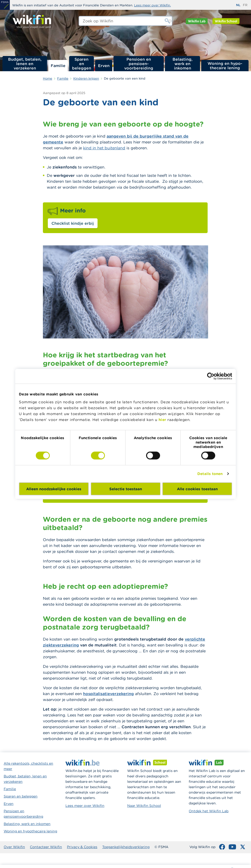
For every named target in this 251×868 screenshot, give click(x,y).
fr (245, 5)
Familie (58, 66)
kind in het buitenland (104, 148)
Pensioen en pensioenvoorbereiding (23, 814)
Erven (104, 66)
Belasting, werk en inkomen (182, 64)
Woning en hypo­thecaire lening (225, 66)
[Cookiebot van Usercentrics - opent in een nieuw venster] (211, 376)
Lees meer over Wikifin (85, 806)
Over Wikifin (14, 847)
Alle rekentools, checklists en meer (28, 766)
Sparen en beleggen (82, 64)
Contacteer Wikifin (46, 847)
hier (162, 419)
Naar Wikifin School (144, 806)
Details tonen (210, 474)
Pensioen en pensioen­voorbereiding (139, 64)
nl (238, 5)
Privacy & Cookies (82, 847)
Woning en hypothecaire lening (30, 831)
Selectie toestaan (126, 489)
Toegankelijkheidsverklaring (126, 847)
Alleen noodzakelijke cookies (54, 489)
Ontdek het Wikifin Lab (209, 811)
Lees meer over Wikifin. (152, 5)
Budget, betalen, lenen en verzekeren (25, 64)
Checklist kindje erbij (73, 223)
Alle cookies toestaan (197, 489)
